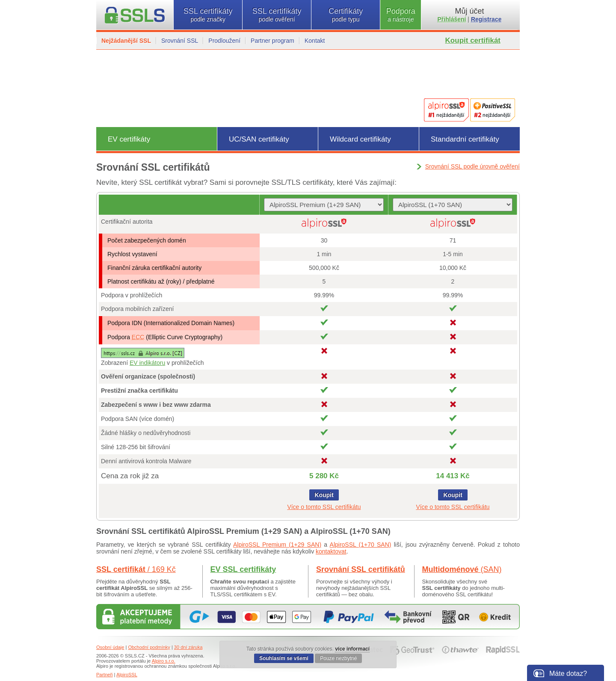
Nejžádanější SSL (126, 41)
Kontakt (315, 41)
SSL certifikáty (208, 15)
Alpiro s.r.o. (164, 661)
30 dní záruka (188, 647)
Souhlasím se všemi (284, 658)
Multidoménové (462, 569)
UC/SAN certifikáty (259, 139)
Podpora (401, 15)
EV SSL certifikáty (243, 569)
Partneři (105, 675)
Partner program (272, 41)
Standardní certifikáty (465, 139)
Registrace (486, 19)
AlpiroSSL (127, 675)
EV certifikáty (129, 139)
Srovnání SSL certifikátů (361, 569)
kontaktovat (331, 551)
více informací (352, 649)
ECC (138, 337)
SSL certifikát (136, 569)
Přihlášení (452, 19)
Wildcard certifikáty (360, 139)
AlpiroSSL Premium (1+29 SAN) (277, 545)
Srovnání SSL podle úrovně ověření (472, 166)
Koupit (324, 495)
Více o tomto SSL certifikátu (324, 507)
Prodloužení (224, 41)
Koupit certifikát (473, 40)
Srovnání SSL (180, 41)
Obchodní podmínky (149, 647)
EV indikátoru (147, 363)
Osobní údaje (110, 647)
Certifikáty (346, 15)
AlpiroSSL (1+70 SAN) (361, 545)
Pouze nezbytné (338, 658)
